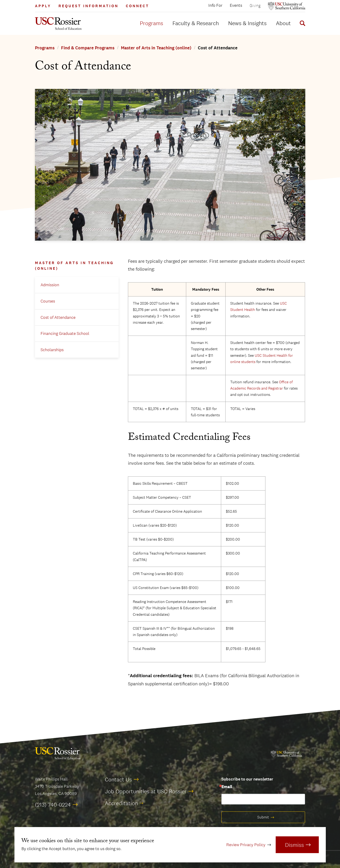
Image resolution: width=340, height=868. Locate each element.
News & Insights (247, 23)
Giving (255, 5)
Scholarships (52, 350)
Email (227, 787)
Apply (43, 6)
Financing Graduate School (65, 333)
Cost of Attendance (58, 317)
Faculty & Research (196, 23)
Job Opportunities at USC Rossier (146, 791)
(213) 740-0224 (53, 804)
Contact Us (118, 779)
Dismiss (294, 845)
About (283, 23)
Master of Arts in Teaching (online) (156, 48)
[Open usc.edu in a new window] (287, 6)
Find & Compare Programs (88, 48)
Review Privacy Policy (246, 845)
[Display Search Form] (302, 24)
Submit (263, 817)
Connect (137, 6)
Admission (50, 285)
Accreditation (121, 803)
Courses (48, 301)
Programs (151, 23)
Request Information (88, 6)
